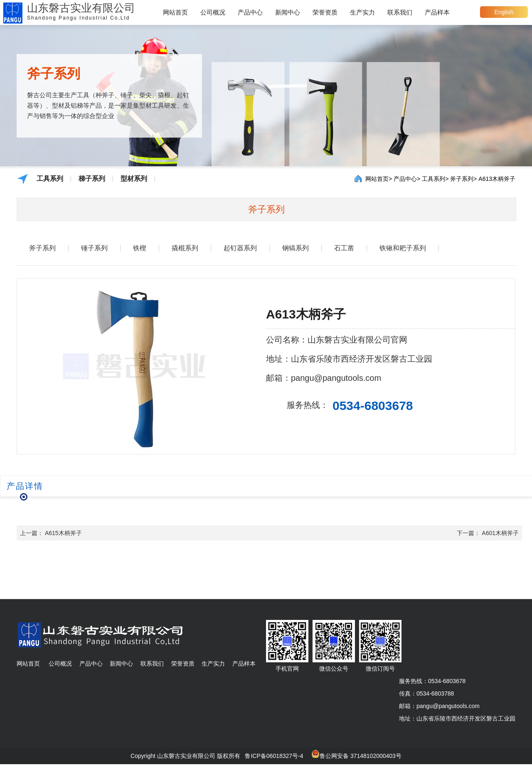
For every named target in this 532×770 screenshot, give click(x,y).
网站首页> (379, 179)
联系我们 (400, 12)
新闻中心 (288, 12)
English (504, 12)
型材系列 (134, 179)
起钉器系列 (240, 248)
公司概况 (213, 12)
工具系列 (50, 179)
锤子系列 (94, 248)
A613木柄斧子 (497, 179)
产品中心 (250, 12)
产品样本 (437, 12)
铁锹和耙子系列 (403, 248)
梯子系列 (92, 179)
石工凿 (344, 248)
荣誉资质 (325, 12)
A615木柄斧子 (63, 533)
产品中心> (407, 179)
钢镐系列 (296, 248)
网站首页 (175, 12)
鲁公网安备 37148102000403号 (361, 756)
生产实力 (362, 12)
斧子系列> (463, 179)
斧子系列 (42, 248)
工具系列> (435, 179)
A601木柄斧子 (500, 533)
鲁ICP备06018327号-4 (274, 756)
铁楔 (140, 248)
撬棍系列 (185, 248)
